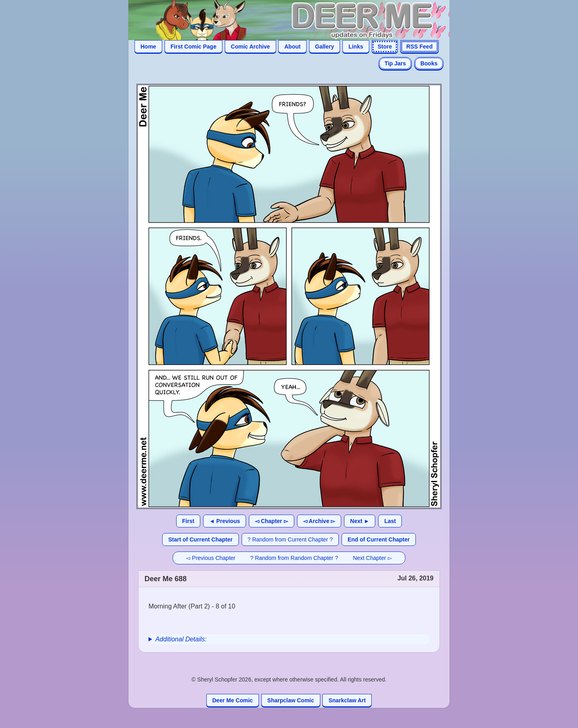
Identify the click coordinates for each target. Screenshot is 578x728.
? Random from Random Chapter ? (294, 558)
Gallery (325, 47)
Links (356, 47)
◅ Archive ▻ (319, 521)
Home (148, 47)
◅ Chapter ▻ (272, 521)
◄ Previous (225, 521)
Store (385, 47)
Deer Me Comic (233, 700)
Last (390, 521)
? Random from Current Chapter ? (290, 539)
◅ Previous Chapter (211, 558)
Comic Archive (250, 47)
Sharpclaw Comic (291, 700)
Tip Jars (395, 63)
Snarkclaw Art (347, 700)
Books (429, 63)
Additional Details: (181, 639)
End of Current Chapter (379, 539)
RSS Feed (419, 47)
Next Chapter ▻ (372, 558)
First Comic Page (193, 47)
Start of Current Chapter (200, 539)
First (188, 521)
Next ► (360, 521)
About (292, 47)
